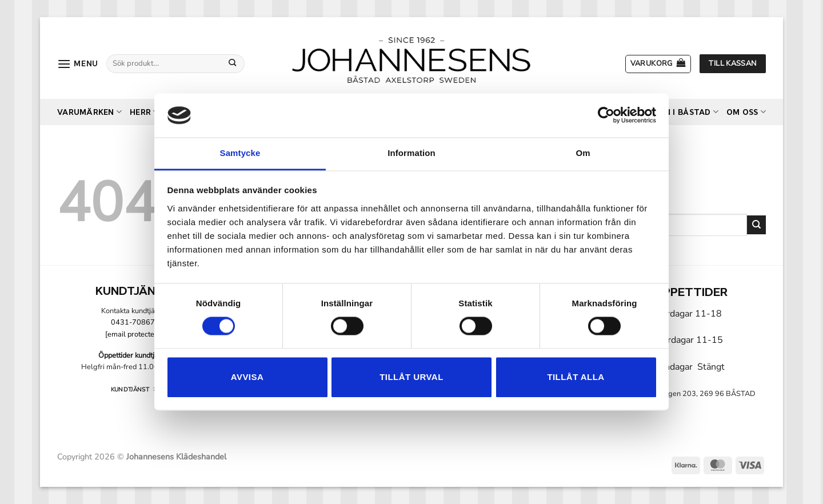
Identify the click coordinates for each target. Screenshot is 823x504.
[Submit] (233, 63)
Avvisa (247, 377)
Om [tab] (583, 153)
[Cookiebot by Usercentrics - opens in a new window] (606, 115)
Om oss (746, 112)
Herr (144, 112)
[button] (78, 64)
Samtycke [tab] (240, 153)
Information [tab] (411, 153)
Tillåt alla (576, 377)
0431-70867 (133, 322)
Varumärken (89, 112)
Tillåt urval (411, 377)
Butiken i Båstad (677, 112)
